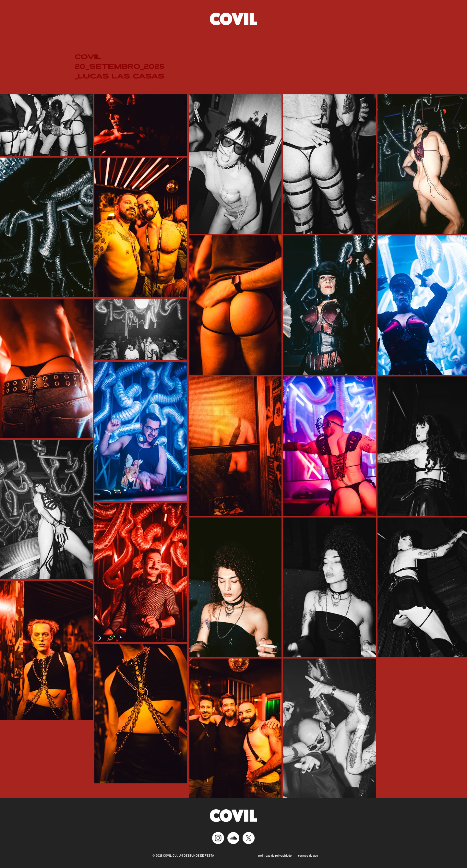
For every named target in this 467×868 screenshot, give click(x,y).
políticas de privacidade (274, 855)
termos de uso (308, 855)
